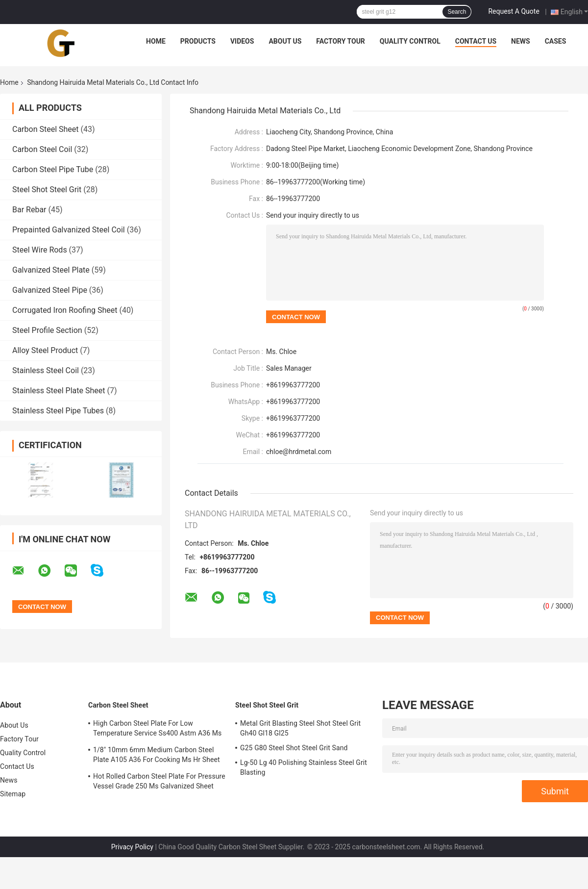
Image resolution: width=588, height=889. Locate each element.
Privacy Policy (132, 847)
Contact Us (476, 41)
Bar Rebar (29, 210)
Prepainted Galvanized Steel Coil (69, 230)
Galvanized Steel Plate (51, 270)
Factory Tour (341, 41)
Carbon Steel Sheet (46, 129)
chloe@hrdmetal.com (299, 452)
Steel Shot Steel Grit (47, 190)
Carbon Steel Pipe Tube (53, 169)
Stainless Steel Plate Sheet (59, 391)
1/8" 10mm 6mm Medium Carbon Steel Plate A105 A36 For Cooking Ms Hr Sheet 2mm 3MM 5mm (157, 756)
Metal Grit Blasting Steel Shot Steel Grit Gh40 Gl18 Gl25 (300, 728)
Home (156, 41)
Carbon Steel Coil (42, 149)
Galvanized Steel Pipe (50, 290)
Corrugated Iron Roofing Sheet (65, 310)
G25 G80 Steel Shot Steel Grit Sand (294, 748)
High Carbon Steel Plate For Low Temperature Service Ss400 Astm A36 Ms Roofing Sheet (157, 730)
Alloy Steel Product (45, 350)
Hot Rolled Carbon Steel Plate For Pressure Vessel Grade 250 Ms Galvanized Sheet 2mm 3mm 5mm (159, 783)
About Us (285, 41)
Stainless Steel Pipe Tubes (58, 411)
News (521, 41)
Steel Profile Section (47, 330)
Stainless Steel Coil (46, 370)
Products (198, 41)
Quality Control (410, 41)
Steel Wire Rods (40, 250)
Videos (242, 41)
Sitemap (13, 794)
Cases (556, 41)
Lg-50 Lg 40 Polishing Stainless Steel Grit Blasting (304, 767)
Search (457, 12)
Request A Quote (514, 11)
